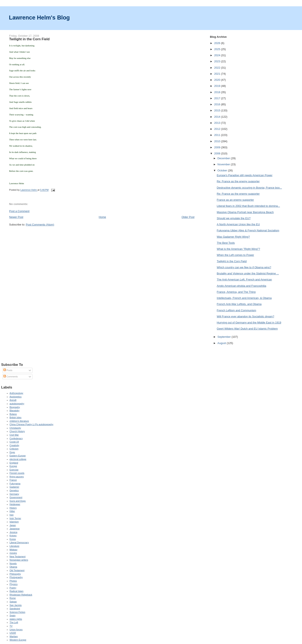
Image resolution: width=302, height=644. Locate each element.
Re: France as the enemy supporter (238, 181)
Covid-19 (14, 442)
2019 (218, 86)
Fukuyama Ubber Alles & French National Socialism (248, 230)
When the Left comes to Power (236, 255)
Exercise (14, 470)
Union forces (16, 630)
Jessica (14, 532)
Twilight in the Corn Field (232, 261)
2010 (218, 141)
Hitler (12, 511)
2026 (218, 43)
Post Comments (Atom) (40, 225)
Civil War (14, 435)
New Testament (18, 557)
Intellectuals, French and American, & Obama (244, 298)
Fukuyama (15, 484)
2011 (218, 135)
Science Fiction (18, 612)
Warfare (14, 636)
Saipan (13, 602)
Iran (12, 515)
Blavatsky (15, 411)
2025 (218, 49)
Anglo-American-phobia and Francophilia (242, 286)
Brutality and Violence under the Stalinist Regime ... (248, 273)
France (13, 480)
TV (11, 626)
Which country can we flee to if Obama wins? (244, 267)
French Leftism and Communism (237, 310)
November (224, 164)
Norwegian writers (19, 560)
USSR (13, 633)
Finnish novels (17, 473)
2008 (218, 153)
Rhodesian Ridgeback (21, 595)
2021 (218, 74)
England (14, 463)
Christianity (15, 428)
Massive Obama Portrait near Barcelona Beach (245, 212)
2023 (218, 61)
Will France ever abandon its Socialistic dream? (246, 316)
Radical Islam (17, 591)
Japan (13, 525)
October (223, 170)
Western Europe (18, 640)
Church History (17, 431)
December (224, 158)
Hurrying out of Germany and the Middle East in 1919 (249, 323)
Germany (14, 494)
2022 (218, 68)
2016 (218, 104)
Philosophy (15, 574)
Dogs (12, 452)
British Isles (16, 417)
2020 (218, 80)
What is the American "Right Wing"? (238, 249)
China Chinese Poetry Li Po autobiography (32, 424)
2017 (218, 98)
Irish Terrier (15, 518)
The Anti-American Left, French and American (244, 280)
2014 (218, 117)
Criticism (14, 449)
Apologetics (16, 397)
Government (16, 497)
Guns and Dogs (18, 501)
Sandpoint (15, 609)
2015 (218, 110)
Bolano (13, 414)
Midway (14, 550)
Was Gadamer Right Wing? (233, 237)
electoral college (18, 459)
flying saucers (17, 477)
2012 (218, 129)
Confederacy (16, 438)
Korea (13, 539)
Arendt (13, 400)
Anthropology (16, 393)
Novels (13, 563)
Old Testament (17, 570)
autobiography (17, 404)
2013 (218, 123)
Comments (10, 377)
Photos (13, 581)
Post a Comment (19, 211)
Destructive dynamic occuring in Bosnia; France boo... (249, 188)
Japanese (15, 529)
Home (102, 217)
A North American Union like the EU (238, 224)
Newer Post (16, 217)
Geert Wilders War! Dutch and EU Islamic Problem (247, 329)
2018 (218, 92)
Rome (13, 598)
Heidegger (15, 504)
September (225, 337)
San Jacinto (16, 605)
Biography (15, 407)
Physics (14, 584)
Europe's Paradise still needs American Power (245, 175)
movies (13, 553)
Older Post (188, 217)
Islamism (14, 522)
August (222, 343)
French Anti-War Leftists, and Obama (239, 304)
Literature (15, 546)
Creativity (14, 445)
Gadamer (14, 487)
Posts (8, 370)
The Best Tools (226, 243)
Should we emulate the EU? (234, 218)
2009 (218, 147)
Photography (16, 577)
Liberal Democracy (19, 542)
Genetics (14, 490)
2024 (218, 55)
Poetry (13, 588)
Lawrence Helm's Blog (39, 18)
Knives (13, 536)
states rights (16, 619)
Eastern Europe (18, 456)
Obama (13, 567)
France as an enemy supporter (235, 200)
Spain (13, 615)
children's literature (19, 421)
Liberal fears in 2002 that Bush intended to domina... (248, 206)
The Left (14, 622)
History (13, 508)
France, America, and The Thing (236, 292)
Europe (13, 466)
